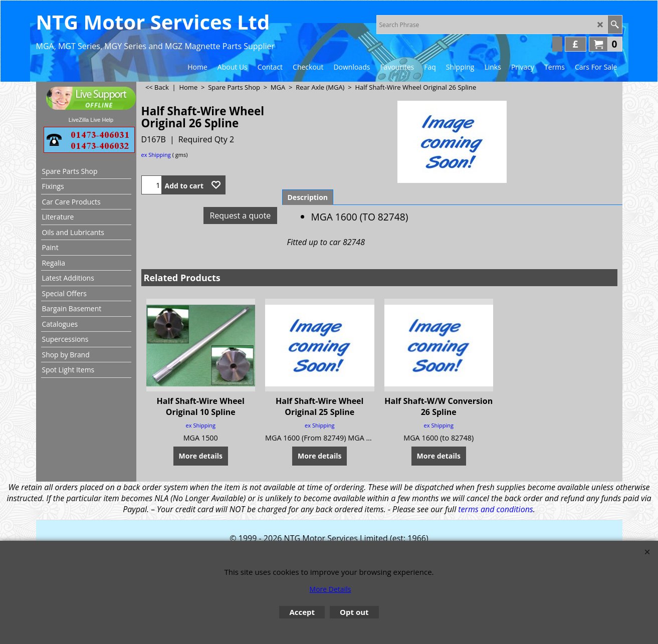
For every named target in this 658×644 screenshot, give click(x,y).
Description (308, 197)
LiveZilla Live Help (91, 120)
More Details (331, 589)
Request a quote (240, 216)
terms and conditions (495, 509)
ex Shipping (156, 155)
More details (201, 455)
